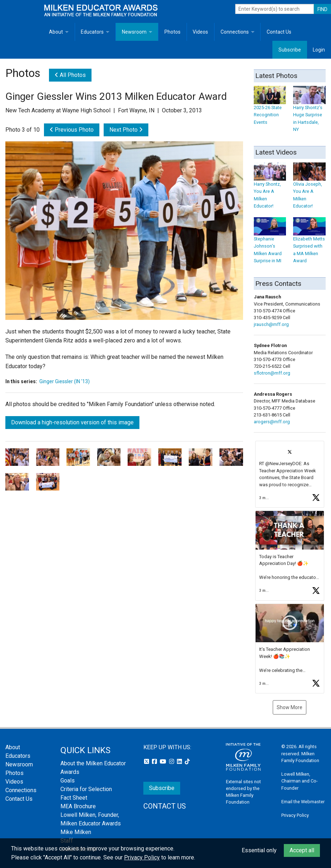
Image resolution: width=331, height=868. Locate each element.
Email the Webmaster (303, 802)
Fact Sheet (74, 798)
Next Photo (126, 130)
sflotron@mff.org (272, 373)
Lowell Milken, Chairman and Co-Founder (300, 781)
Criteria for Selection (86, 789)
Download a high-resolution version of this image (72, 422)
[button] (290, 474)
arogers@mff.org (272, 422)
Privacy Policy (295, 815)
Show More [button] (290, 707)
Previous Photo (72, 130)
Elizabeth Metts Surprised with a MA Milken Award (309, 243)
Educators (92, 32)
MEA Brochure (78, 806)
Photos (172, 32)
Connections (235, 32)
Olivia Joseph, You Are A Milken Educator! (309, 189)
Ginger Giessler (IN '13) (65, 381)
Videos (200, 32)
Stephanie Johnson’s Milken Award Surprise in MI (270, 243)
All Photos (70, 75)
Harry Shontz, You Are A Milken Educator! (270, 189)
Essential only (259, 850)
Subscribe (290, 50)
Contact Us (279, 32)
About (56, 32)
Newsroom (134, 32)
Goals (68, 781)
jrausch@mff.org (271, 324)
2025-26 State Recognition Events (270, 108)
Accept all (302, 850)
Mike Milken (76, 832)
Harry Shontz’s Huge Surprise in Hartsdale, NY (309, 112)
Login (319, 50)
